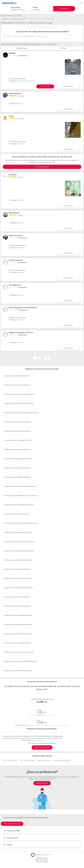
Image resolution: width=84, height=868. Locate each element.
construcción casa (10, 761)
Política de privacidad (42, 860)
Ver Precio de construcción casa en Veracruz (42, 729)
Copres (11, 116)
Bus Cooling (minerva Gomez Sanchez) (23, 308)
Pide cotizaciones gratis (12, 824)
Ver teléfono (45, 86)
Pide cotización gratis (42, 747)
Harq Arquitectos (15, 94)
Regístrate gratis (42, 783)
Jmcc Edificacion (15, 285)
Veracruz (32, 19)
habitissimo (6, 19)
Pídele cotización (68, 86)
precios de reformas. (38, 740)
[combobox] (20, 9)
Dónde (35, 8)
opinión (20, 177)
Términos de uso (42, 858)
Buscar (64, 9)
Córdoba (39, 19)
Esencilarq (13, 175)
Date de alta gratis (42, 167)
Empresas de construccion (20, 19)
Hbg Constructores (16, 235)
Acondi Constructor (16, 260)
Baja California (30, 81)
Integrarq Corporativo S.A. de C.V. (21, 333)
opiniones (21, 96)
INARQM (12, 53)
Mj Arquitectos (14, 213)
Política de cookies (42, 862)
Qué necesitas (15, 8)
